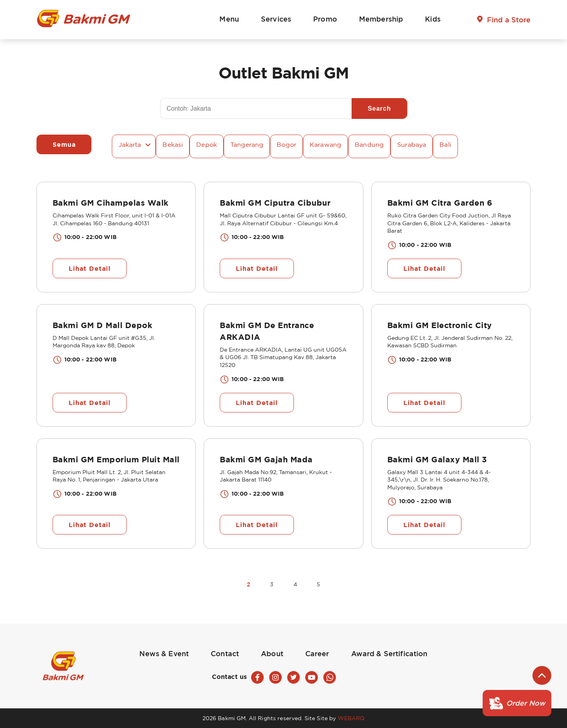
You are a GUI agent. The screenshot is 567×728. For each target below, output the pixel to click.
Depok (207, 144)
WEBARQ (351, 718)
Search (379, 109)
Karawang (325, 144)
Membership (381, 19)
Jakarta (130, 144)
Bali (445, 144)
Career (317, 653)
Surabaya (412, 144)
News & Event (164, 653)
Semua (64, 144)
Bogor (286, 144)
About (272, 653)
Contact (225, 653)
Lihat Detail (90, 268)
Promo (325, 19)
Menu (229, 19)
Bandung (369, 144)
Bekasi (173, 144)
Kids (433, 19)
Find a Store (509, 20)
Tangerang (247, 144)
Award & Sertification (389, 653)
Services (276, 19)
